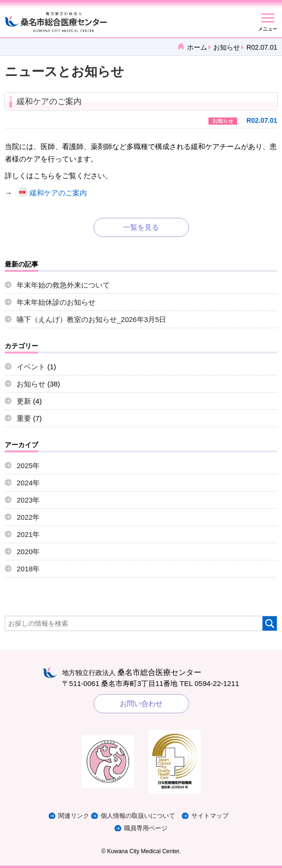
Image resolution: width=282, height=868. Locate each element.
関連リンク (74, 816)
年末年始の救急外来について (63, 285)
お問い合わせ (141, 703)
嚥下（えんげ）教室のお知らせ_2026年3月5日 (91, 319)
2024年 (28, 483)
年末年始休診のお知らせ (56, 302)
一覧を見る (141, 227)
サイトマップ (210, 816)
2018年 (28, 569)
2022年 (28, 517)
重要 (24, 418)
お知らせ (227, 47)
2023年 (28, 500)
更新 (24, 401)
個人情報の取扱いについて (138, 816)
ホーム (197, 47)
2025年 (28, 466)
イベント (31, 367)
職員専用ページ (146, 828)
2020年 (28, 552)
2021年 (28, 534)
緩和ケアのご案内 (49, 102)
